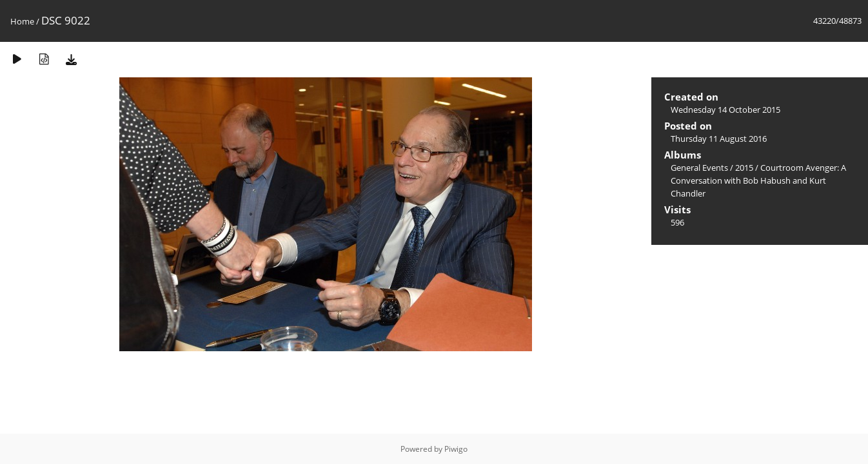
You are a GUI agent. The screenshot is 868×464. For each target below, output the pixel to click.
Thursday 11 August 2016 (719, 139)
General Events (699, 168)
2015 (744, 168)
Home (22, 21)
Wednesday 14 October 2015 (725, 110)
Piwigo (456, 449)
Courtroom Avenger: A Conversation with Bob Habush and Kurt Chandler (758, 180)
